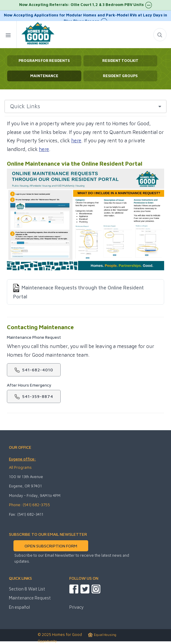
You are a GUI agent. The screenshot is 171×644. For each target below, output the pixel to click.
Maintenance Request (30, 598)
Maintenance (44, 76)
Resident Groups (120, 76)
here (76, 141)
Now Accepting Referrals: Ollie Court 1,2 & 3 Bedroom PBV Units (85, 5)
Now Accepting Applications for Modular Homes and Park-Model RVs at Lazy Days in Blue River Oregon (85, 17)
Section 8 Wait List (27, 589)
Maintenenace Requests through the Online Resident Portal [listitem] (78, 291)
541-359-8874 (34, 397)
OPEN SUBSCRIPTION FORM (51, 546)
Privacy (77, 607)
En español (19, 607)
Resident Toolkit (120, 61)
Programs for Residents (44, 61)
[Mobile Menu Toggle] (8, 35)
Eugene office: (22, 459)
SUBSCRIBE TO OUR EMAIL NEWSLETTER (48, 534)
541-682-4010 (34, 370)
